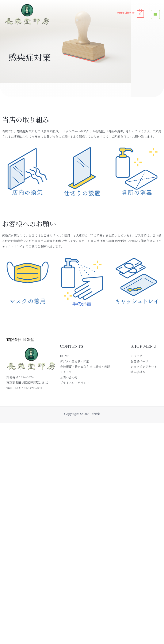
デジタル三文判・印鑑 (75, 361)
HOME (64, 356)
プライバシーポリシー (75, 383)
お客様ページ (139, 361)
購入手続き (138, 372)
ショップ (136, 356)
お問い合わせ (69, 377)
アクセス (66, 372)
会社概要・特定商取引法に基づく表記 (85, 367)
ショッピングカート (144, 367)
